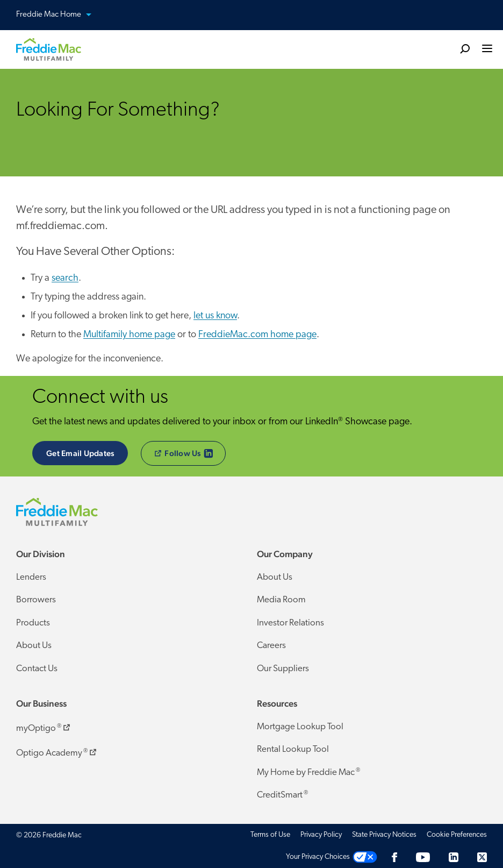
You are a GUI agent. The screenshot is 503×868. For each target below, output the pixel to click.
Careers (271, 646)
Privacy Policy (321, 835)
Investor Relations (290, 623)
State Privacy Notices (384, 835)
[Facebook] (394, 857)
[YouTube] (423, 857)
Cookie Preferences (457, 835)
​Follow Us (190, 454)
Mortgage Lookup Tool (300, 727)
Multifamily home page (129, 335)
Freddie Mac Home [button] (60, 15)
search (65, 278)
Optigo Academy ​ (57, 751)
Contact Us (37, 669)
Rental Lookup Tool (293, 749)
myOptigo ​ (44, 727)
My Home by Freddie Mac (308, 772)
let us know (215, 316)
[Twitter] (482, 857)
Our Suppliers (283, 669)
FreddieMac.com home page (257, 335)
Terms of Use (270, 835)
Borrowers (36, 600)
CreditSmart (282, 795)
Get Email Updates (80, 453)
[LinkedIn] (454, 857)
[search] (465, 48)
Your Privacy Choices (318, 857)
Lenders (31, 577)
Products (33, 623)
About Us (34, 646)
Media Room (281, 600)
